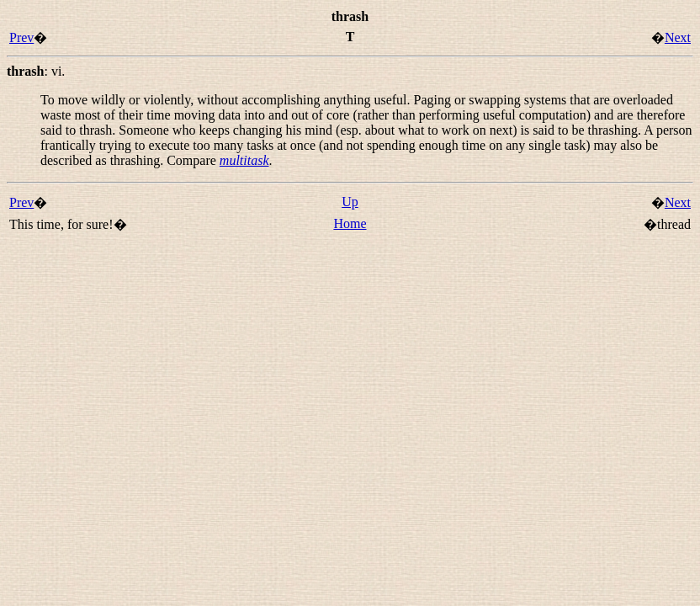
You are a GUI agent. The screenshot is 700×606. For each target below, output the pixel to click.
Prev (21, 37)
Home (350, 223)
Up (350, 202)
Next (678, 37)
